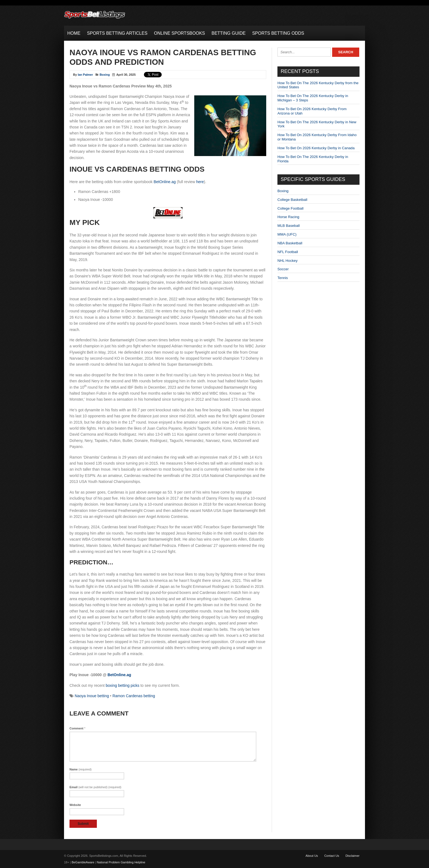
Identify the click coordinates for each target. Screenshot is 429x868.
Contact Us (332, 856)
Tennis (283, 278)
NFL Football (288, 252)
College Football (290, 208)
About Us (312, 856)
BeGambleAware (83, 862)
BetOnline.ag (165, 182)
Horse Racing (288, 217)
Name (81, 769)
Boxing (105, 75)
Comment (77, 728)
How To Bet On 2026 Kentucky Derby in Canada (316, 148)
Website (75, 805)
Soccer (283, 269)
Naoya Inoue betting (92, 696)
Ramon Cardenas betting (134, 696)
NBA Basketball (290, 243)
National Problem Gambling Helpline (121, 862)
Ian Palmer (85, 75)
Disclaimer (353, 856)
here (200, 182)
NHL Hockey (288, 261)
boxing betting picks (122, 685)
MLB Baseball (289, 226)
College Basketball (292, 200)
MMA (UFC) (287, 234)
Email (95, 787)
